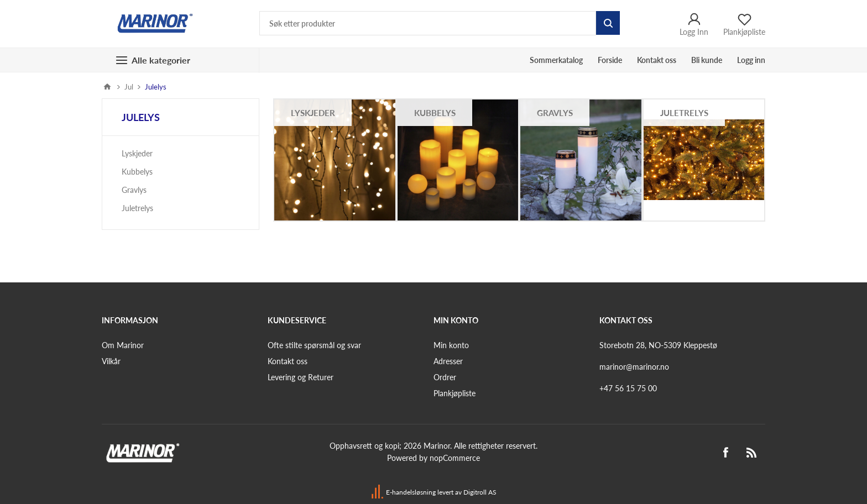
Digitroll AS (480, 492)
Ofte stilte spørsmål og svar (314, 345)
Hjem (107, 87)
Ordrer (445, 377)
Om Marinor (123, 345)
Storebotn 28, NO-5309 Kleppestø (658, 345)
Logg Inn (694, 24)
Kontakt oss (288, 361)
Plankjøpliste (455, 393)
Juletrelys (684, 113)
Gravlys (555, 113)
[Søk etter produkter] (428, 23)
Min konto (451, 345)
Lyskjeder (313, 113)
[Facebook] (725, 453)
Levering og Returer (301, 377)
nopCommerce (455, 458)
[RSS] (752, 453)
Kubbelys (435, 113)
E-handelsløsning (411, 492)
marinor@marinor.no (634, 367)
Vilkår (111, 361)
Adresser (448, 361)
